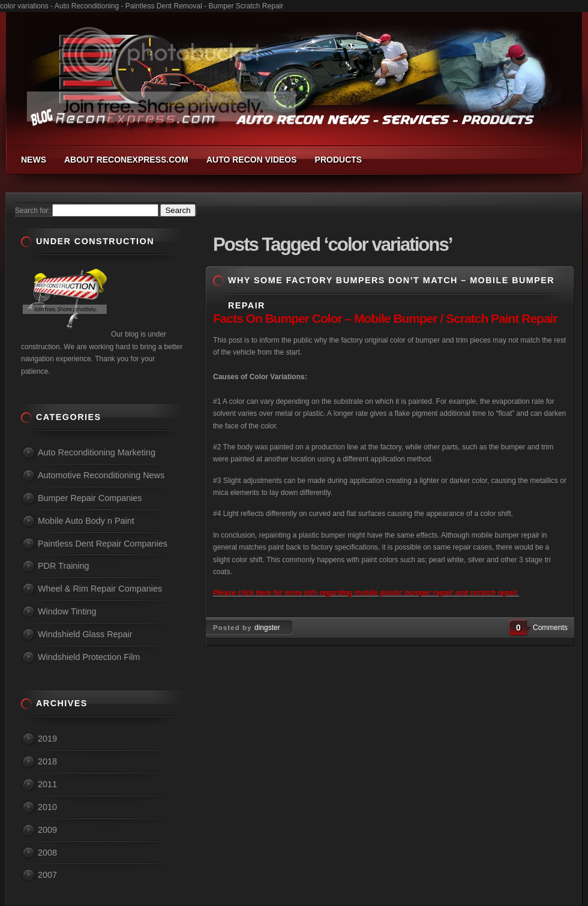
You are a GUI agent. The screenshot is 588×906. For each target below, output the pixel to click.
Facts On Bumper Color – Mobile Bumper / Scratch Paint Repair (385, 318)
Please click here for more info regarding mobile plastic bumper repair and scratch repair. (366, 593)
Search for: (33, 211)
